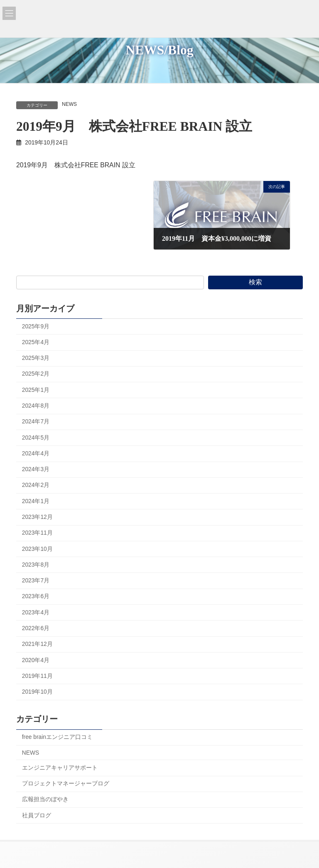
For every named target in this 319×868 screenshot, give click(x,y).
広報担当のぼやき (45, 799)
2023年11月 (37, 533)
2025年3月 (36, 358)
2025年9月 (36, 326)
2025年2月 (36, 374)
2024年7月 (36, 422)
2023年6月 (36, 596)
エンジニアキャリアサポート (60, 768)
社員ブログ (37, 815)
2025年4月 (36, 342)
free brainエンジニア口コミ (57, 737)
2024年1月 (36, 501)
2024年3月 (36, 469)
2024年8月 (36, 406)
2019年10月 (37, 692)
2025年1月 (36, 390)
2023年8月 (36, 565)
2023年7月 (36, 581)
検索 (255, 282)
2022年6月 (36, 628)
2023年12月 (37, 517)
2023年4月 (36, 612)
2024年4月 (36, 454)
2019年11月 (37, 676)
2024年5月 (36, 437)
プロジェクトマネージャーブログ (66, 784)
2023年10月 (37, 549)
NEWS (69, 104)
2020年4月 (36, 660)
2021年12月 (37, 644)
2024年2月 (36, 485)
